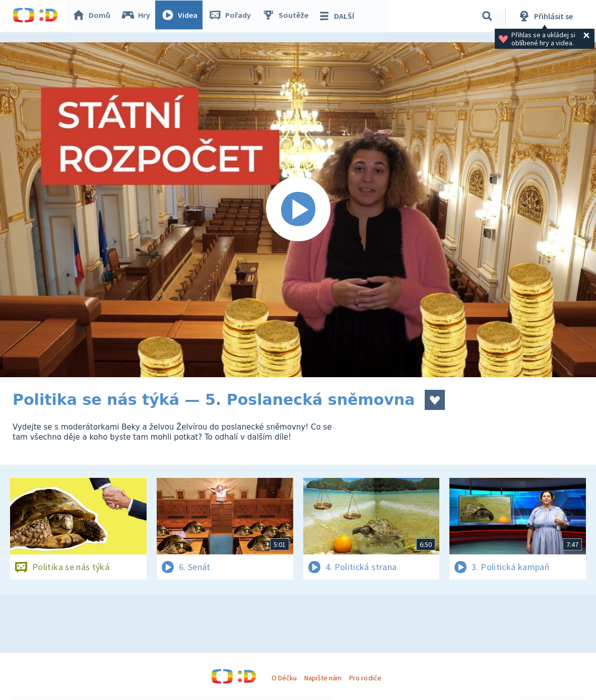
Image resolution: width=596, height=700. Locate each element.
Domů (94, 16)
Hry (138, 16)
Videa (182, 16)
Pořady (232, 16)
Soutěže (288, 16)
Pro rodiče (365, 678)
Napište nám (323, 678)
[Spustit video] (298, 210)
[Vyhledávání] (487, 16)
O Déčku (284, 678)
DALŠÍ (338, 16)
